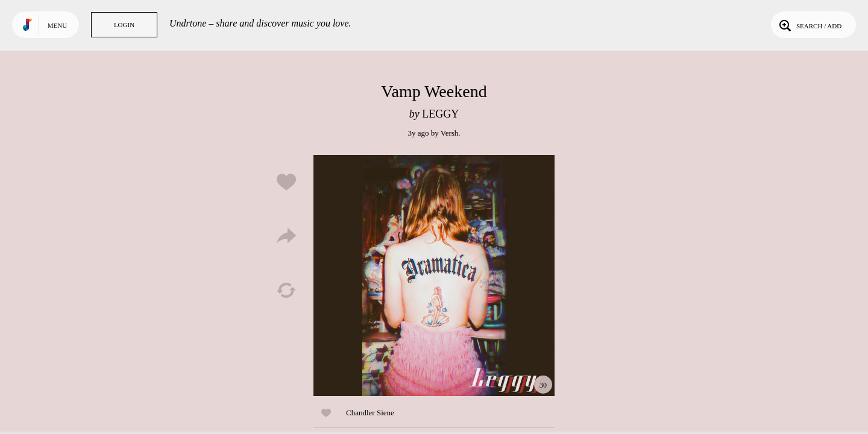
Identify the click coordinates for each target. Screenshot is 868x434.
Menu (57, 25)
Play (434, 275)
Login (124, 25)
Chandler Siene (370, 413)
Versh (450, 133)
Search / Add (809, 25)
